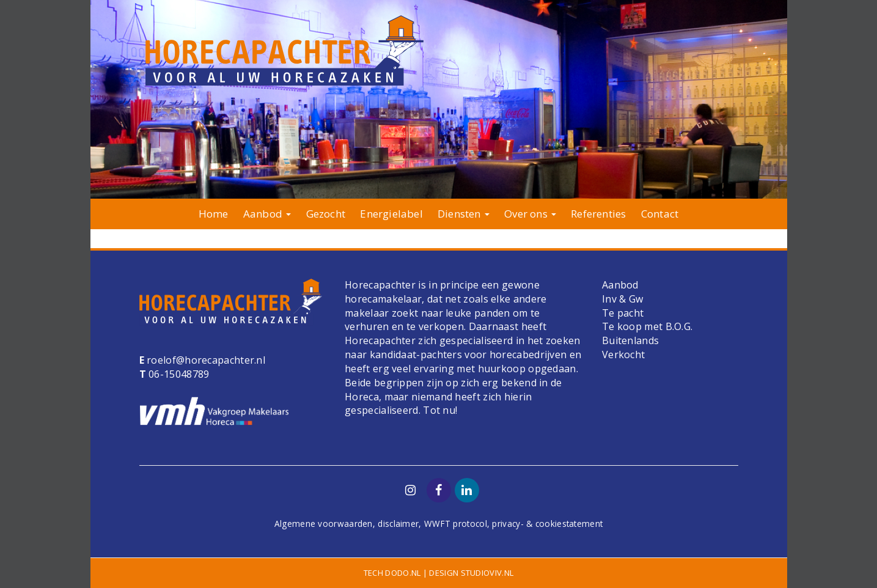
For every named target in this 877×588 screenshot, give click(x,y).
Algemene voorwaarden (324, 524)
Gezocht (326, 214)
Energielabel (391, 214)
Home (214, 214)
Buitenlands (630, 340)
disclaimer (398, 524)
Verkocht (623, 355)
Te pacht (623, 313)
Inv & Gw (622, 299)
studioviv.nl (487, 573)
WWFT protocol (456, 524)
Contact (660, 214)
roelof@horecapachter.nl (205, 360)
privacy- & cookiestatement (547, 524)
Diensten (464, 214)
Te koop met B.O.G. (647, 326)
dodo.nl (403, 573)
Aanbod (267, 214)
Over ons (530, 214)
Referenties (598, 214)
